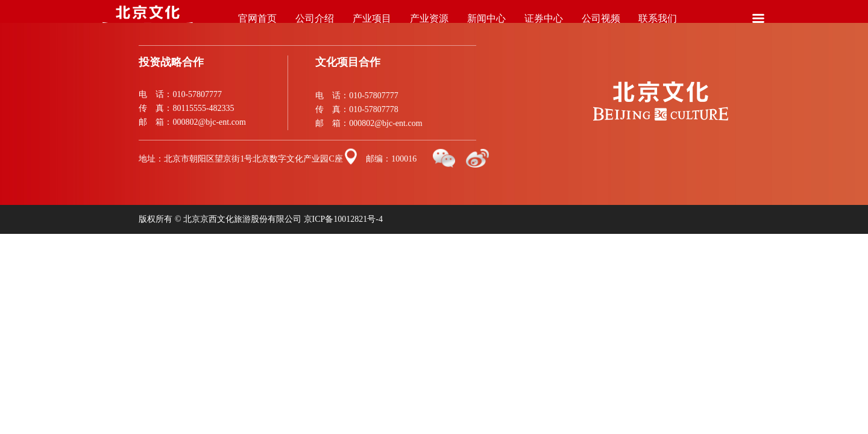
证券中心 (543, 25)
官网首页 (258, 25)
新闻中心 (486, 25)
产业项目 (372, 25)
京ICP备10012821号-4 (343, 219)
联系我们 (658, 25)
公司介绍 (315, 25)
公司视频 (601, 25)
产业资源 (429, 25)
